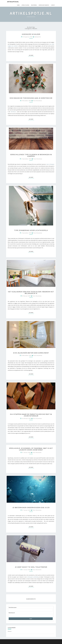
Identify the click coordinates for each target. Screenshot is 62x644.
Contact (53, 5)
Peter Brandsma (37, 101)
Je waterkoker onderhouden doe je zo (31, 507)
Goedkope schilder (31, 34)
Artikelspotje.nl (13, 2)
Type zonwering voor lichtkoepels (31, 230)
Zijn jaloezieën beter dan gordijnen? (31, 353)
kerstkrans (13, 112)
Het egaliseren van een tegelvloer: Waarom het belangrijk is (31, 292)
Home (18, 5)
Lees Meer (31, 55)
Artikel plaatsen (25, 5)
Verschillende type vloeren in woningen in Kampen (31, 155)
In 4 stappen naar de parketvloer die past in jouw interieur (31, 415)
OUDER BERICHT (31, 599)
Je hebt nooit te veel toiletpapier (31, 567)
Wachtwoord (12, 613)
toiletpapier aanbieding (33, 577)
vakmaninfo (38, 37)
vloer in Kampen (50, 164)
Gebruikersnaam (13, 607)
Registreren (34, 5)
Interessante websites (44, 5)
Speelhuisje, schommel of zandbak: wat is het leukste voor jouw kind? (31, 449)
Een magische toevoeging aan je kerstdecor (31, 98)
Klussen (10, 631)
